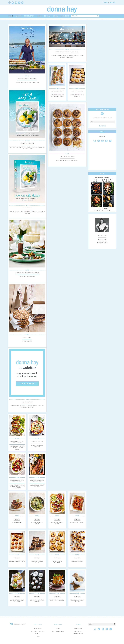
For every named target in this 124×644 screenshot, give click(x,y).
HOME (11, 16)
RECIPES (18, 16)
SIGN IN (58, 629)
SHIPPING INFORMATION (38, 631)
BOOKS (56, 16)
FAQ (38, 636)
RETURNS (38, 634)
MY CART (112, 2)
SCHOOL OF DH (29, 16)
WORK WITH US (78, 631)
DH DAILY (47, 16)
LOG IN (105, 2)
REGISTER (102, 126)
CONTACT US (38, 629)
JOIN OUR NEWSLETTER (58, 631)
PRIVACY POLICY (78, 634)
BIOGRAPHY (102, 240)
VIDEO (39, 16)
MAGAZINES (65, 16)
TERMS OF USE (78, 629)
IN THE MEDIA (102, 243)
